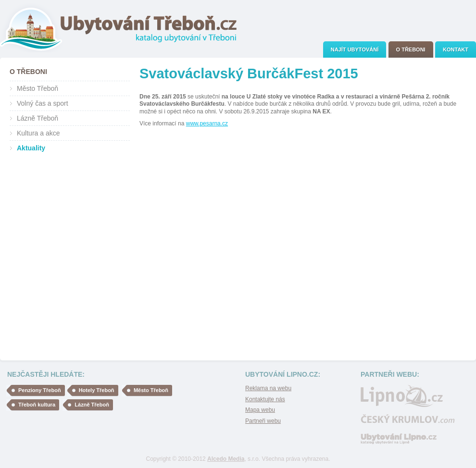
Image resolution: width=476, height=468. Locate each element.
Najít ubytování (355, 49)
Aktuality (31, 148)
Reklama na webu (268, 388)
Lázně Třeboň (38, 118)
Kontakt (456, 49)
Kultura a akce (38, 133)
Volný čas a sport (43, 103)
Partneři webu (263, 421)
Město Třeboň (38, 88)
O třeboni (411, 49)
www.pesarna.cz (207, 123)
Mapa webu (260, 410)
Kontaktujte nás (265, 399)
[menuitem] (355, 49)
